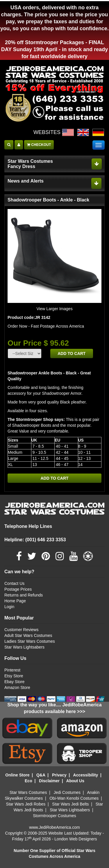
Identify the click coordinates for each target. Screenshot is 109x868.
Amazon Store (17, 687)
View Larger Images (54, 309)
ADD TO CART (72, 353)
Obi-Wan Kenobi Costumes (74, 798)
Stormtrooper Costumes (54, 816)
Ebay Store (14, 682)
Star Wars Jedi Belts (70, 804)
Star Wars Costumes (28, 792)
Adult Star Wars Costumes (28, 635)
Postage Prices (18, 589)
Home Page (15, 601)
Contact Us (14, 583)
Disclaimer (49, 781)
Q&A (41, 775)
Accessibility (86, 775)
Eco (28, 781)
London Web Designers (76, 839)
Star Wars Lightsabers (24, 647)
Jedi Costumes (67, 792)
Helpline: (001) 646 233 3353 (35, 540)
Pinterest (12, 670)
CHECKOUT (39, 145)
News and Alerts (26, 181)
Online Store (17, 775)
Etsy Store (14, 676)
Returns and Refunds (24, 595)
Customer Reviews (21, 630)
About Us (75, 781)
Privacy (59, 775)
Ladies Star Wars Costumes (30, 641)
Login (9, 607)
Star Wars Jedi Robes (26, 804)
